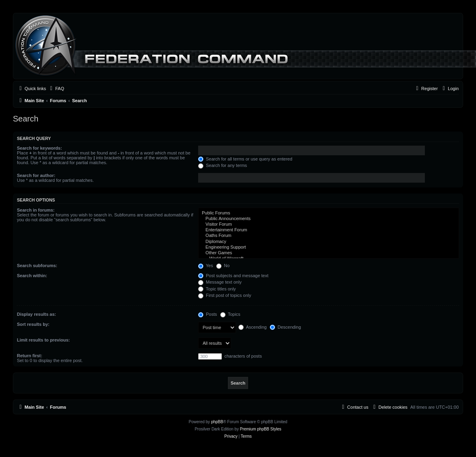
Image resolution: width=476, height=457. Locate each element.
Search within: (32, 276)
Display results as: (36, 314)
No (223, 266)
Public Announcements (329, 219)
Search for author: (36, 175)
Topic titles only (217, 289)
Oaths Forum (329, 236)
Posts (208, 314)
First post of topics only (225, 295)
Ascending (252, 327)
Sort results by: (33, 324)
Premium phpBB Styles (261, 429)
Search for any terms (222, 165)
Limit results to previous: (43, 340)
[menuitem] (56, 89)
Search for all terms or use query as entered (245, 159)
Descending (285, 327)
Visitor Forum (329, 224)
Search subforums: (37, 266)
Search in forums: (36, 210)
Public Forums (329, 213)
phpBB (217, 422)
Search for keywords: (39, 148)
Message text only (220, 282)
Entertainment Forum (329, 230)
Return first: (30, 356)
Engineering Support (329, 247)
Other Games (329, 253)
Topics (230, 314)
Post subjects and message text (233, 276)
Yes (206, 266)
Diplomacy (329, 242)
